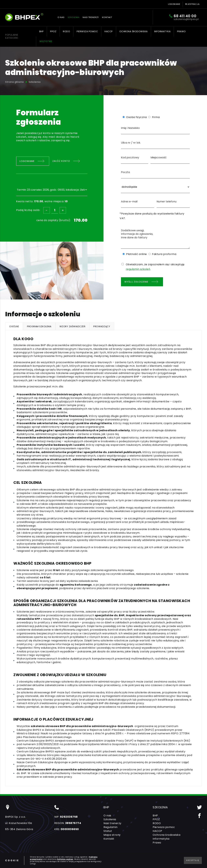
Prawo (181, 31)
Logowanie (174, 4)
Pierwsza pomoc (87, 31)
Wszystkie (46, 41)
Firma (156, 117)
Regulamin (111, 827)
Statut (108, 831)
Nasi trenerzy (91, 17)
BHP (41, 31)
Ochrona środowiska (133, 31)
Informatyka (162, 31)
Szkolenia (74, 17)
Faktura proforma (164, 254)
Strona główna (14, 82)
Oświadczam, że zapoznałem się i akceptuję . (155, 267)
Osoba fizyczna (136, 117)
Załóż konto (61, 161)
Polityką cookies (65, 859)
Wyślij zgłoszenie (136, 282)
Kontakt (107, 17)
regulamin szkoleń (138, 269)
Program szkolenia (39, 326)
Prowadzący (102, 326)
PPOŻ (53, 31)
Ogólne (14, 326)
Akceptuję (193, 860)
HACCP (109, 31)
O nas (61, 17)
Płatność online (136, 254)
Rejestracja (192, 4)
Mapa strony (112, 835)
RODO (66, 31)
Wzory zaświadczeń (72, 326)
